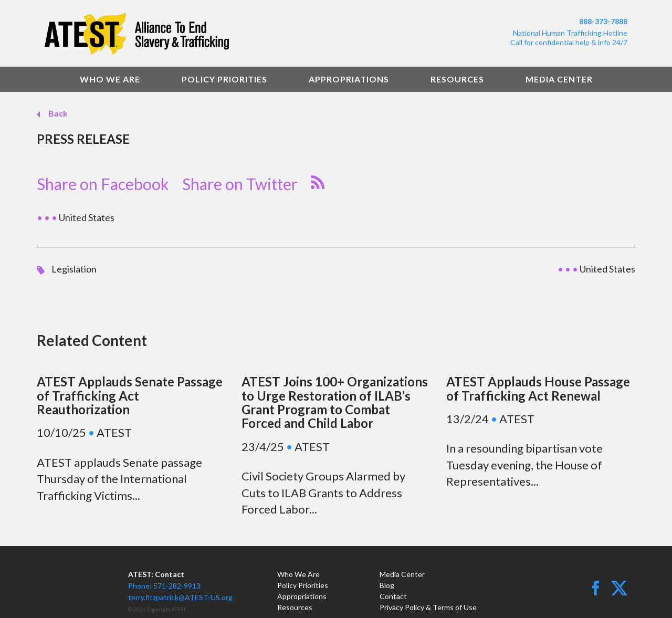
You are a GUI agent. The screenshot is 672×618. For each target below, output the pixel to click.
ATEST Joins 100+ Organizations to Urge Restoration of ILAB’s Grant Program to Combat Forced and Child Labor (335, 402)
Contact (393, 596)
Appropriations (349, 79)
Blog (387, 585)
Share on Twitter (240, 184)
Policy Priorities (224, 79)
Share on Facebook (103, 184)
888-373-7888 (603, 21)
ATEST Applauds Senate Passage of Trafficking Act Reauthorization (130, 395)
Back (57, 113)
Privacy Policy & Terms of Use (428, 607)
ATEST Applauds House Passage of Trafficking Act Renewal (538, 388)
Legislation (74, 269)
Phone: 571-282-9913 (164, 586)
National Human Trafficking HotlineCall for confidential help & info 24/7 (569, 38)
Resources (457, 79)
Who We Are (110, 79)
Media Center (559, 79)
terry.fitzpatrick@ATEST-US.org (180, 597)
